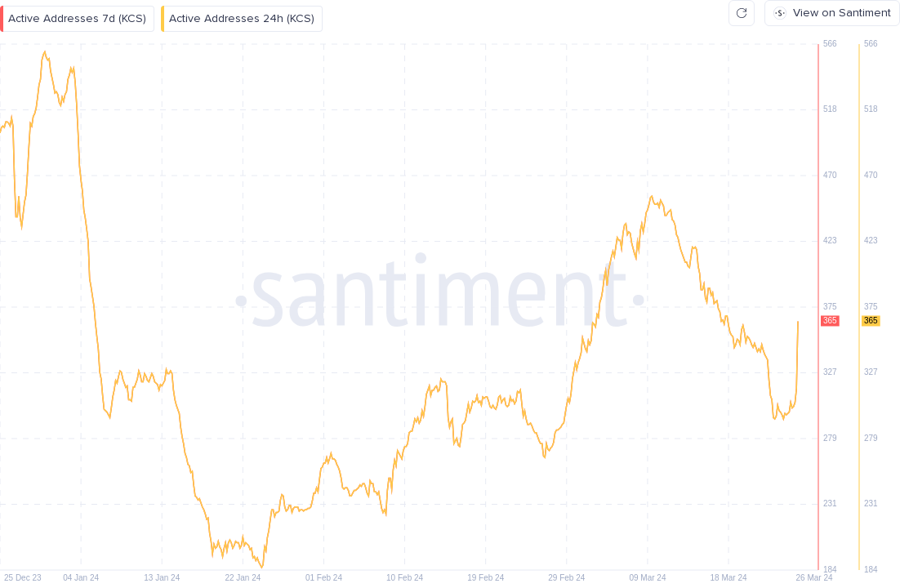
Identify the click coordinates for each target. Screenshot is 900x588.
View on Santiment (832, 13)
